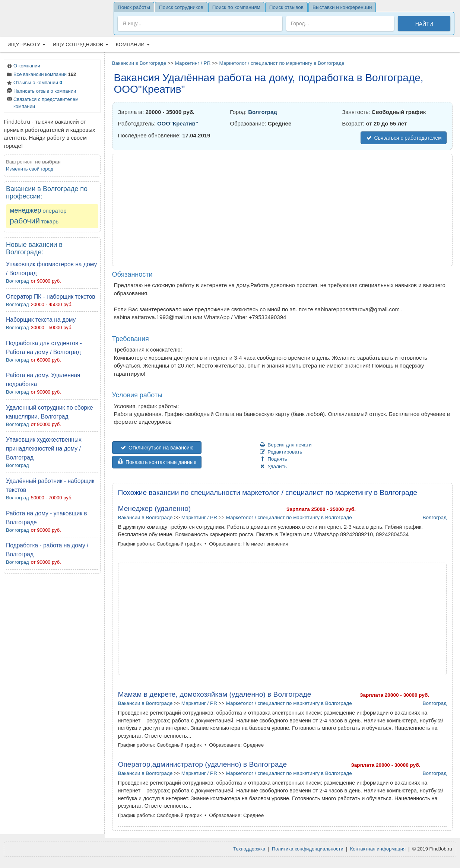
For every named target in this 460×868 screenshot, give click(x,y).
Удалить (273, 466)
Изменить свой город (30, 169)
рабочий (25, 221)
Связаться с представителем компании (42, 103)
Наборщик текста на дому (41, 320)
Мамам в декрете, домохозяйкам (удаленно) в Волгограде (215, 694)
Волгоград (18, 281)
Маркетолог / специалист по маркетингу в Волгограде (282, 63)
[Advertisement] (52, 690)
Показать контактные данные (157, 462)
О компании (23, 66)
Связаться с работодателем (404, 138)
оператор (55, 211)
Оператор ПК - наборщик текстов (51, 297)
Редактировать (281, 452)
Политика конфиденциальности (308, 849)
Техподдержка (249, 849)
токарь (50, 221)
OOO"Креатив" (178, 123)
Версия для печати (285, 445)
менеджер (26, 210)
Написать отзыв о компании (41, 92)
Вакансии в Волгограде (139, 63)
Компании (133, 44)
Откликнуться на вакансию (157, 448)
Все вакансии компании (41, 75)
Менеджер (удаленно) (155, 508)
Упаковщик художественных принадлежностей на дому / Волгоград (44, 449)
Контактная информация (378, 849)
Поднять (273, 459)
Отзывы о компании (34, 83)
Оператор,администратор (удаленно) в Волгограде (203, 764)
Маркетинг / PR (193, 63)
